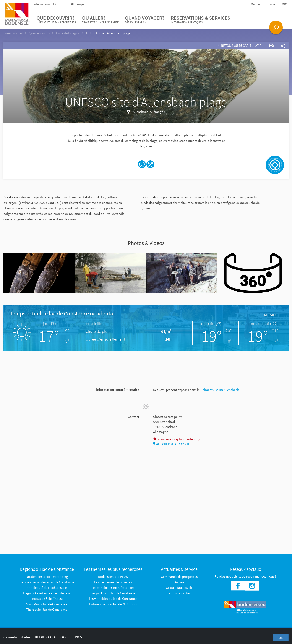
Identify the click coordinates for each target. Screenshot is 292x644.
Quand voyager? (145, 20)
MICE (285, 4)
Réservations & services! (201, 20)
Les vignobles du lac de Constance (113, 598)
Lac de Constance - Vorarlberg (47, 577)
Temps (77, 4)
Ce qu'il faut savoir (179, 588)
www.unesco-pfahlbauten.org (177, 439)
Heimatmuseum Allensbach (220, 390)
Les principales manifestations (113, 588)
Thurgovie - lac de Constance (47, 609)
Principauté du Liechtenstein (47, 588)
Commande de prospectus (179, 577)
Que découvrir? (56, 20)
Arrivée (179, 582)
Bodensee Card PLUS (113, 577)
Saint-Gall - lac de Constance (47, 604)
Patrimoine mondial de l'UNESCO (113, 604)
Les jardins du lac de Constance (113, 593)
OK (281, 638)
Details (272, 315)
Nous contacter (179, 593)
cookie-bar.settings (65, 637)
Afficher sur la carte (172, 444)
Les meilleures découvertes (113, 582)
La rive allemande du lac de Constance (47, 582)
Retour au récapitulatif (240, 46)
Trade (271, 4)
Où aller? (100, 20)
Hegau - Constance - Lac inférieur (47, 593)
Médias (255, 4)
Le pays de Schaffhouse (47, 598)
